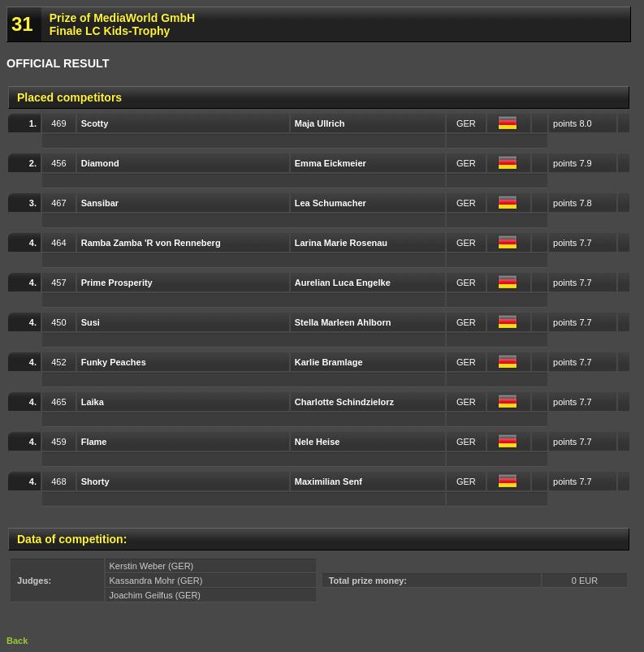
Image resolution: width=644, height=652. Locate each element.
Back (17, 641)
